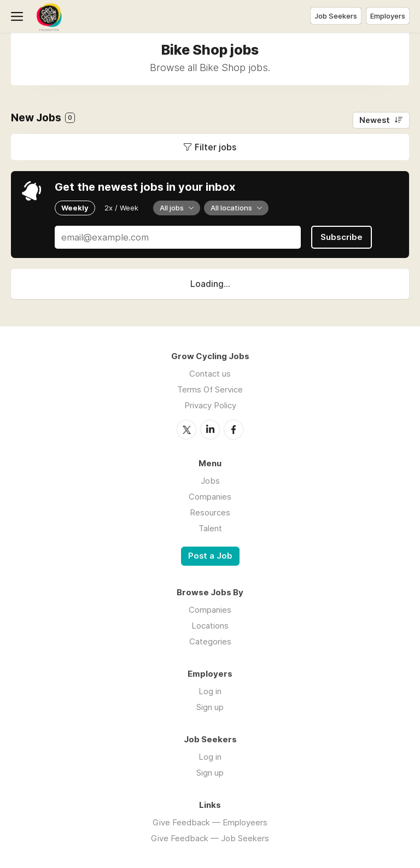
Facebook (234, 430)
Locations (210, 626)
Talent (210, 528)
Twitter (186, 430)
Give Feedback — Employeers (210, 822)
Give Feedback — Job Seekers (210, 838)
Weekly (75, 208)
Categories (210, 641)
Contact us (210, 374)
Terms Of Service (210, 389)
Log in (210, 691)
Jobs (210, 481)
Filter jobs (215, 147)
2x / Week (121, 208)
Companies (210, 497)
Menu (19, 16)
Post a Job (210, 556)
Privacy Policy (210, 405)
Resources (210, 512)
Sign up (210, 707)
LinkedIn (210, 430)
